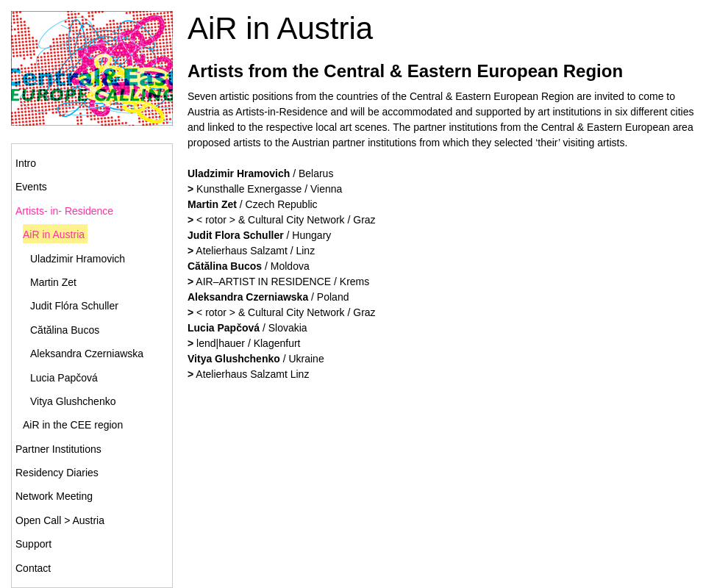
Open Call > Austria (60, 520)
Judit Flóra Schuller (74, 306)
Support (33, 544)
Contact (33, 568)
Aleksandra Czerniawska (87, 354)
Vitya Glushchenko (73, 401)
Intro (26, 163)
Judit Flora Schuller (236, 235)
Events (31, 187)
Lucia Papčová (64, 378)
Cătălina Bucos (65, 330)
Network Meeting (54, 496)
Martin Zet (53, 282)
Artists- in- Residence (64, 211)
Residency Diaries (57, 473)
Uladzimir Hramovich (78, 259)
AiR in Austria (54, 234)
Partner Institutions (58, 449)
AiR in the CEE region (73, 425)
